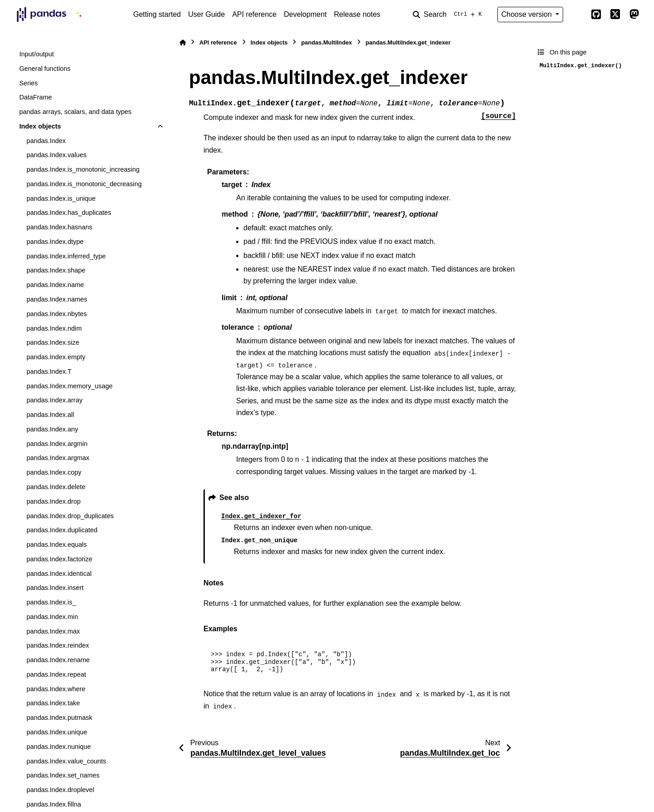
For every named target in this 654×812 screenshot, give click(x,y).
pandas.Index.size (53, 342)
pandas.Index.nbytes (57, 314)
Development (305, 14)
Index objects (40, 126)
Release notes (357, 14)
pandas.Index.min (52, 617)
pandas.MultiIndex (327, 42)
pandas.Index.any (52, 429)
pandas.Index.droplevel (60, 790)
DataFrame (35, 97)
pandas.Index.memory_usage (69, 386)
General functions (45, 69)
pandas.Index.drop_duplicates (70, 516)
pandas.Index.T (49, 371)
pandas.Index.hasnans (59, 227)
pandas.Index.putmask (59, 718)
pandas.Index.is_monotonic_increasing (83, 169)
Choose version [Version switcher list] (528, 14)
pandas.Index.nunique (59, 747)
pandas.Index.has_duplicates (69, 213)
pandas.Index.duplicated (62, 530)
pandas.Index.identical (59, 574)
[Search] (449, 15)
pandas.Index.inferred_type (66, 256)
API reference (254, 14)
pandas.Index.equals (57, 545)
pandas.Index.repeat (56, 674)
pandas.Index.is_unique (61, 198)
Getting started (157, 14)
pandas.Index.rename (58, 660)
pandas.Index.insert (55, 588)
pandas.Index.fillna (54, 804)
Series (28, 83)
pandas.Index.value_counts (66, 761)
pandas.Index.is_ (51, 602)
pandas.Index (46, 141)
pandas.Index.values (56, 155)
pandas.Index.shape (56, 270)
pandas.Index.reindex (58, 645)
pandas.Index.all (50, 415)
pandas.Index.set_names (63, 775)
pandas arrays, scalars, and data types (75, 112)
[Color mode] (577, 15)
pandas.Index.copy (54, 472)
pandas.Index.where (56, 689)
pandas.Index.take (53, 703)
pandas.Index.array (54, 400)
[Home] (183, 42)
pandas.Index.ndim (54, 328)
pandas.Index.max (53, 631)
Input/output (36, 54)
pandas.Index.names (57, 299)
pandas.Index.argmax (58, 458)
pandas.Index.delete (56, 487)
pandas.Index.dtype (55, 242)
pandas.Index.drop (53, 501)
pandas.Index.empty (56, 357)
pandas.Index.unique (57, 732)
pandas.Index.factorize (59, 559)
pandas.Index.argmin (57, 444)
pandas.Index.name (55, 285)
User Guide (206, 14)
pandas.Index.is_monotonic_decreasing (84, 184)
